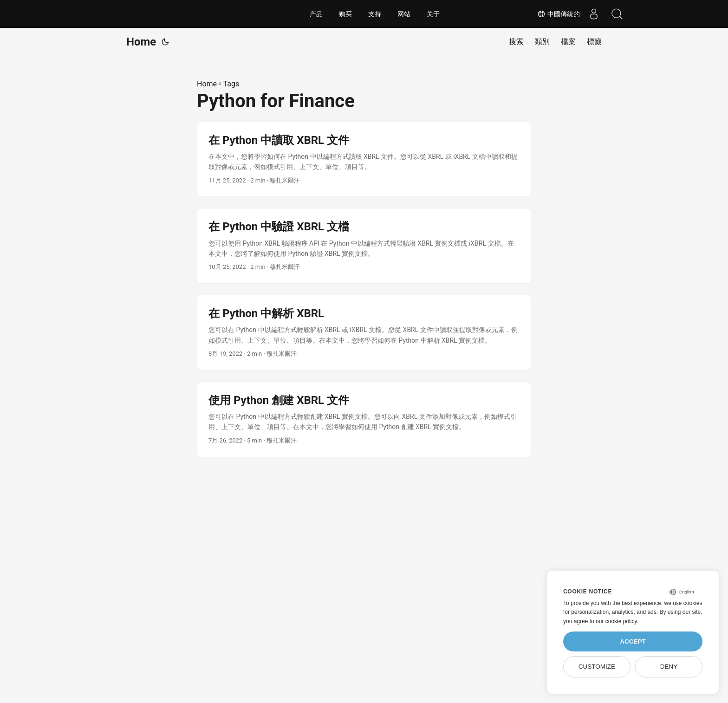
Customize (597, 667)
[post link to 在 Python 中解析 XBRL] (364, 333)
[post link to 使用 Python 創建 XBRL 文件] (364, 420)
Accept (633, 641)
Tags (231, 84)
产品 (316, 14)
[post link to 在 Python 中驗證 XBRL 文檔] (364, 246)
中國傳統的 (559, 14)
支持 (375, 14)
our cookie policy (616, 621)
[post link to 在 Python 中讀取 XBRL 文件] (364, 159)
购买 (345, 14)
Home (141, 42)
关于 (433, 14)
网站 (404, 14)
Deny (669, 667)
